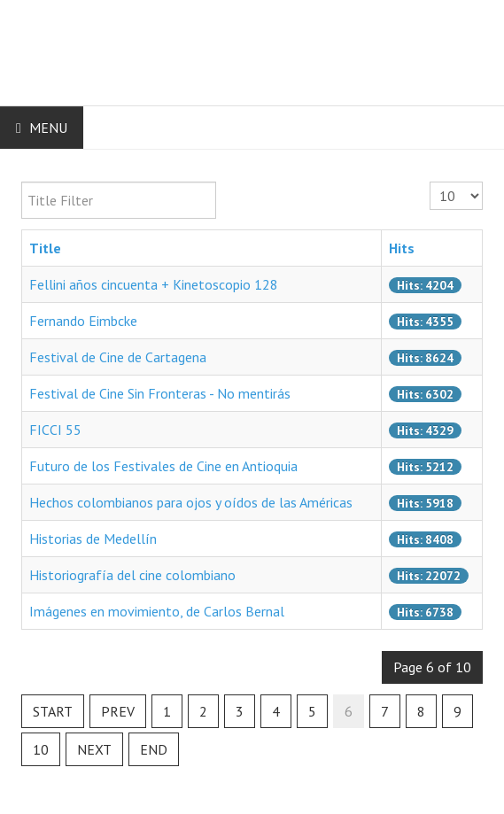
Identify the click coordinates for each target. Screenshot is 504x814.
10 (41, 749)
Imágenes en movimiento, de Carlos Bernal (157, 611)
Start (53, 711)
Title (45, 248)
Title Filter (22, 182)
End (154, 749)
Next (94, 749)
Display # (430, 182)
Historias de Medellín (93, 539)
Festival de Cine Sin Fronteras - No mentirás (160, 393)
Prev (118, 711)
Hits (402, 248)
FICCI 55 (55, 430)
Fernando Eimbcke (83, 321)
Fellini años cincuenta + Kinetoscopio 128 (154, 284)
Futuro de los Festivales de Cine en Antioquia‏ (163, 466)
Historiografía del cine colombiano (132, 575)
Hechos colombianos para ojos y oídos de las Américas (191, 502)
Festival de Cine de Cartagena (118, 357)
